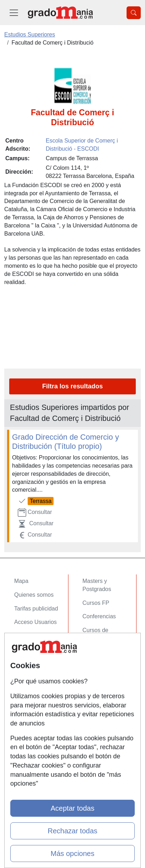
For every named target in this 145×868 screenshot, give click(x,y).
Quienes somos (34, 595)
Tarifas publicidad (36, 609)
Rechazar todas (72, 831)
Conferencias (99, 616)
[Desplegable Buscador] (134, 13)
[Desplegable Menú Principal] (14, 13)
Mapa (21, 581)
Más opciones (72, 853)
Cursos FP (96, 603)
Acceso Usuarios (35, 622)
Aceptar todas (72, 808)
